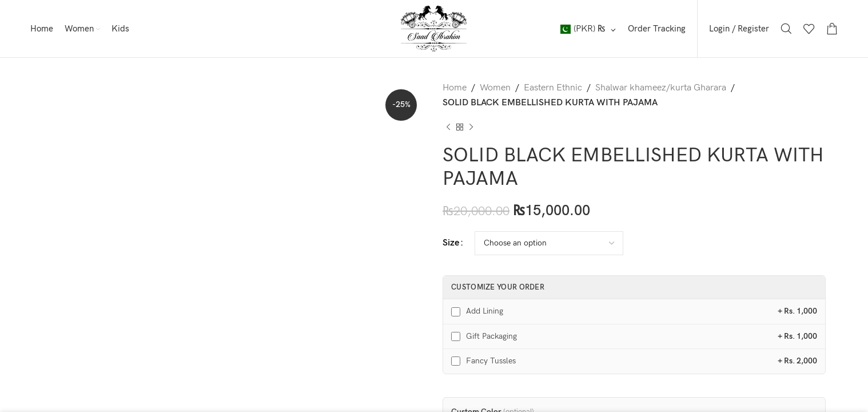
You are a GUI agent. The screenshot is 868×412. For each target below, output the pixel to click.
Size (451, 243)
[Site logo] (434, 28)
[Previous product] (448, 127)
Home (455, 88)
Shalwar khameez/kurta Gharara (661, 88)
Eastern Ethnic (553, 88)
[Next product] (471, 127)
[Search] (786, 29)
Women (495, 88)
